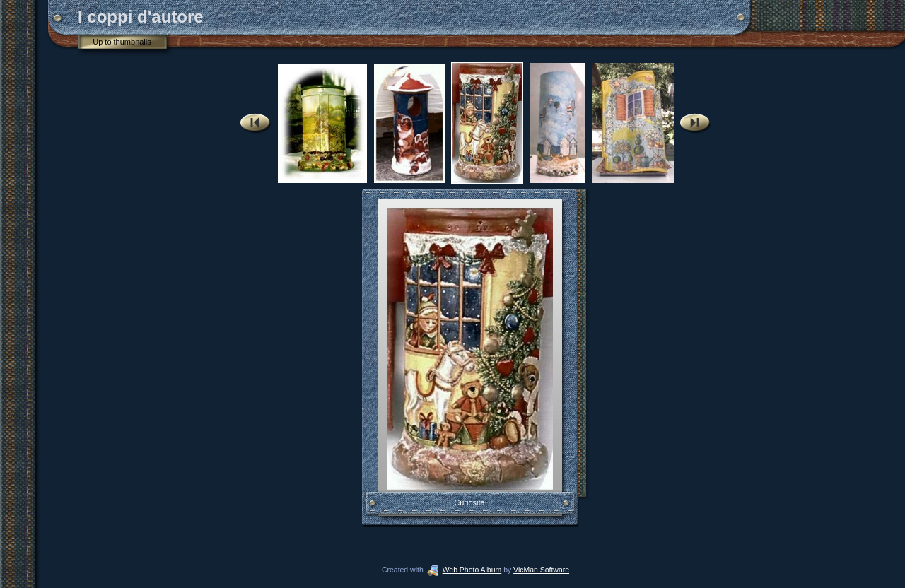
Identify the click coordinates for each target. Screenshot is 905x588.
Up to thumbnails (122, 42)
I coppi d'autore (141, 17)
